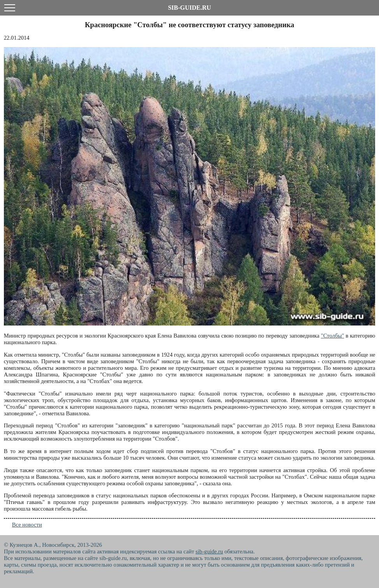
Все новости (27, 525)
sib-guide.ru (209, 551)
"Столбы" (333, 336)
